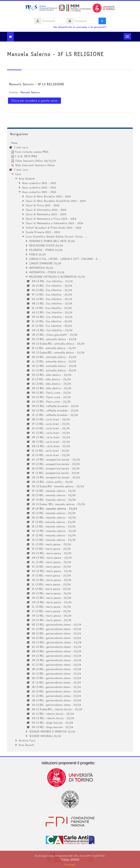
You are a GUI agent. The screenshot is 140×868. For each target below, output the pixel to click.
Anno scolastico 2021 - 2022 (39, 183)
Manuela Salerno (30, 92)
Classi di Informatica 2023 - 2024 (46, 210)
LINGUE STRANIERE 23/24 (45, 263)
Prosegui (70, 865)
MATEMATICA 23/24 (41, 268)
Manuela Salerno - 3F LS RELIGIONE (37, 84)
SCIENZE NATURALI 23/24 (45, 736)
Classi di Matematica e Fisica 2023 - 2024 (51, 219)
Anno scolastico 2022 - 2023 (39, 187)
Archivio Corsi (27, 740)
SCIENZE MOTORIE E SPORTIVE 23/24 (52, 732)
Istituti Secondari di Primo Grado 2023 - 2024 (54, 228)
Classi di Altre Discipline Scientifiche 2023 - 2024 (56, 201)
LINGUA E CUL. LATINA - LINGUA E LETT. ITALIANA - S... (65, 259)
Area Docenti (26, 745)
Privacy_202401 (70, 859)
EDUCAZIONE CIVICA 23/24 (46, 245)
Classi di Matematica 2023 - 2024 (46, 214)
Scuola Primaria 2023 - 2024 (43, 232)
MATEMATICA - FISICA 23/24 (47, 272)
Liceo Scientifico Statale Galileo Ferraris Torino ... (56, 237)
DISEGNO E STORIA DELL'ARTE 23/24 (52, 241)
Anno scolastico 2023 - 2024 (39, 192)
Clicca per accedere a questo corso (34, 101)
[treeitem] (70, 444)
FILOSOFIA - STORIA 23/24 (46, 250)
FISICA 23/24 (38, 254)
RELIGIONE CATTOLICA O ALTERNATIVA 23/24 (57, 277)
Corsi (18, 174)
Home (14, 143)
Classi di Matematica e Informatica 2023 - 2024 (55, 223)
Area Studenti (27, 179)
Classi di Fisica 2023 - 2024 (43, 205)
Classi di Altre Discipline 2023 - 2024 (48, 196)
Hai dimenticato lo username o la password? (80, 27)
